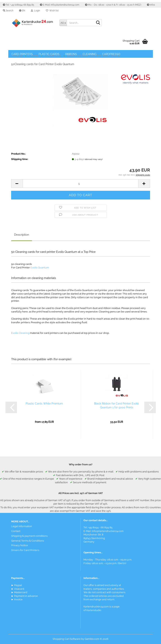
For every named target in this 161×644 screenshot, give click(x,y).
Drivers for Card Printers (25, 550)
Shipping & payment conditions (29, 536)
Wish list (52, 11)
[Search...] (63, 23)
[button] (22, 11)
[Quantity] (81, 184)
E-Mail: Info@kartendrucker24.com (60, 5)
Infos (151, 5)
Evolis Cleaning (20, 333)
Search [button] (8, 11)
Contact (16, 531)
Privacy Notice (20, 545)
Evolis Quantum (40, 268)
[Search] (98, 23)
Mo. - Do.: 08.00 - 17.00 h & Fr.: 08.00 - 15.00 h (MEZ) (113, 5)
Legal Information (22, 526)
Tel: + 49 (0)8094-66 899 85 (19, 5)
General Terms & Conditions (28, 541)
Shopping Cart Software (67, 639)
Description (22, 235)
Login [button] (35, 11)
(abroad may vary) (94, 159)
